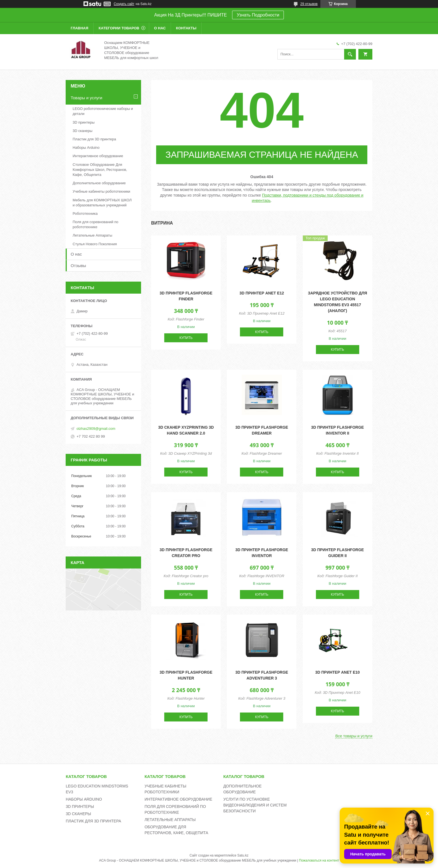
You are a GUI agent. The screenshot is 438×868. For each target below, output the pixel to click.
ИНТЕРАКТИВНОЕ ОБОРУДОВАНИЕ (178, 799)
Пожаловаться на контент (319, 860)
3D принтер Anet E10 (337, 672)
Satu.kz (243, 855)
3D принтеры (84, 122)
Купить (186, 338)
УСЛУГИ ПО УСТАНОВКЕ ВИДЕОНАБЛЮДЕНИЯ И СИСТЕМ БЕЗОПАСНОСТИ (255, 805)
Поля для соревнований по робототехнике (96, 224)
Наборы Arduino (86, 148)
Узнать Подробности (258, 15)
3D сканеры (83, 131)
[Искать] (350, 54)
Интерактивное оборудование (98, 156)
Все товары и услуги (354, 736)
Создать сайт (124, 4)
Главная (79, 28)
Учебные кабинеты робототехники (101, 191)
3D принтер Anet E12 (262, 293)
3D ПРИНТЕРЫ (80, 806)
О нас (160, 28)
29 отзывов (309, 4)
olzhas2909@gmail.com (96, 429)
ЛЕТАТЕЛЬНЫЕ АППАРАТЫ (170, 820)
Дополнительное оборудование (99, 183)
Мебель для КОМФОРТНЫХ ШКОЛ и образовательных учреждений (102, 203)
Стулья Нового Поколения (95, 244)
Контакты (186, 28)
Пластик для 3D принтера (94, 139)
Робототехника (85, 214)
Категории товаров (119, 28)
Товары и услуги (86, 98)
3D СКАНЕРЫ (78, 814)
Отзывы (78, 266)
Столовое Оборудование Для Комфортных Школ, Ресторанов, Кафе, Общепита (100, 170)
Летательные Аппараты (92, 235)
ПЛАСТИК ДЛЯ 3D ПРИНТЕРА (93, 821)
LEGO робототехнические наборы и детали (103, 111)
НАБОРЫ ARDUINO (84, 799)
